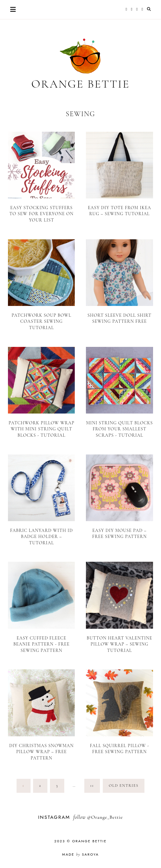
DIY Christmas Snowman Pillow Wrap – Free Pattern (42, 752)
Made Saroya (80, 854)
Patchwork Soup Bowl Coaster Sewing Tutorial (41, 321)
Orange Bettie (81, 84)
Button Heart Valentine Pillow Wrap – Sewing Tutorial (120, 644)
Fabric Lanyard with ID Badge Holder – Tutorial (42, 537)
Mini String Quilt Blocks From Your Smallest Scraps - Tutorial (120, 429)
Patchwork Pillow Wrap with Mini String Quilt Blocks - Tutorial (42, 429)
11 (92, 785)
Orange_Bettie (107, 817)
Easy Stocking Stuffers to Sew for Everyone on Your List (42, 214)
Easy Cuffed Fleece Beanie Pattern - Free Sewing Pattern (42, 644)
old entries (124, 785)
